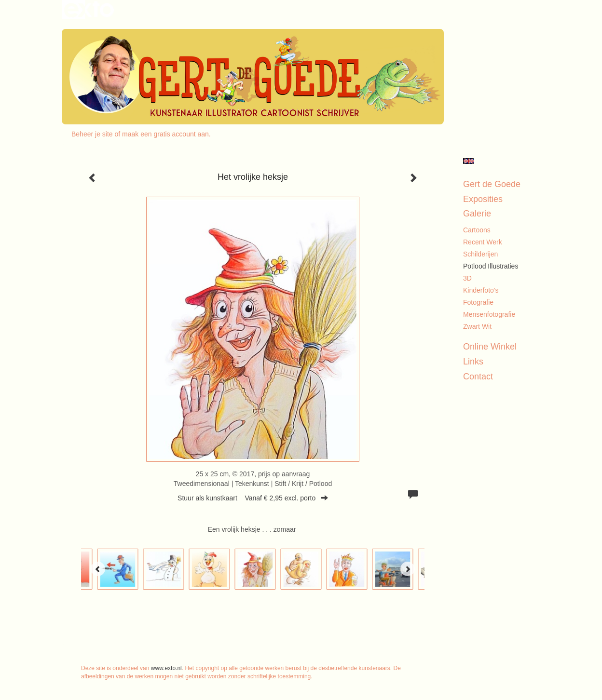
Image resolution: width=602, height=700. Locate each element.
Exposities (483, 199)
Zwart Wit (477, 326)
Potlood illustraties (491, 266)
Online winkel (490, 347)
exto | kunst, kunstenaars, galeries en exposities (89, 10)
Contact (478, 377)
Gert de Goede (492, 184)
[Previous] (98, 569)
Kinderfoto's (481, 290)
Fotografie (478, 302)
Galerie (477, 214)
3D (467, 278)
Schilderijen (480, 254)
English (469, 161)
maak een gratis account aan (165, 134)
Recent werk (483, 242)
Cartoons (477, 230)
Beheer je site (92, 134)
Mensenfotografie (489, 314)
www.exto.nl (166, 668)
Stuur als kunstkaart (253, 498)
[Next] (408, 569)
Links (473, 362)
